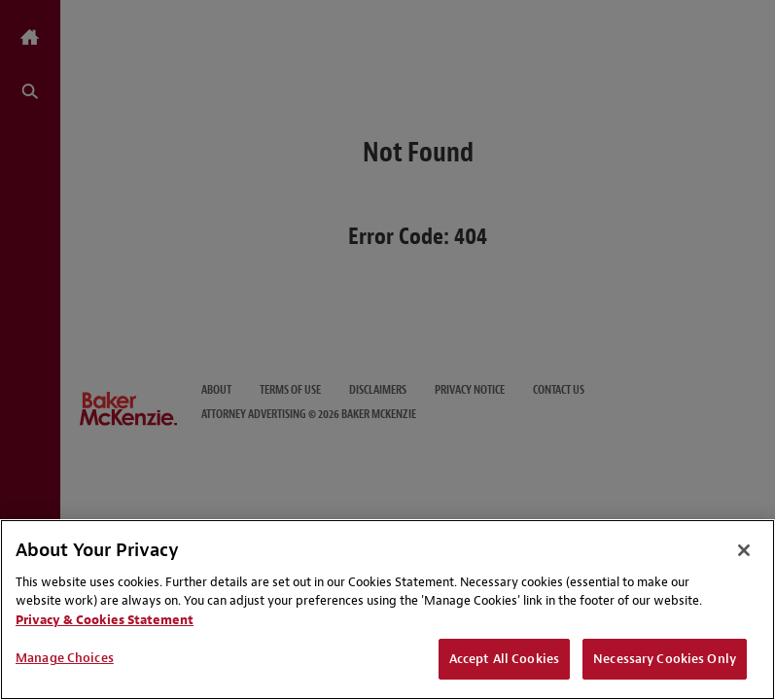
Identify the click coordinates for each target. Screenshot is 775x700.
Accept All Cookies (504, 659)
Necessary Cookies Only (665, 659)
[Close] (744, 550)
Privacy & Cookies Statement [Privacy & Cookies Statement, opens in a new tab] (105, 620)
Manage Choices (65, 658)
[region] (387, 610)
